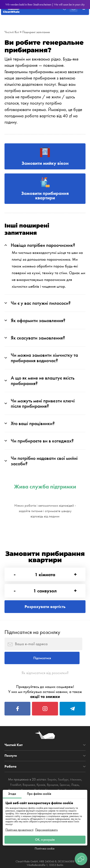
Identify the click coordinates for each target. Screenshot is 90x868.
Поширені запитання (39, 32)
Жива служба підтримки (45, 497)
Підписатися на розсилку (32, 648)
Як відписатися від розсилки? (45, 693)
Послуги (11, 780)
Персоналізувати (47, 829)
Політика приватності (19, 829)
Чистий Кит (13, 32)
